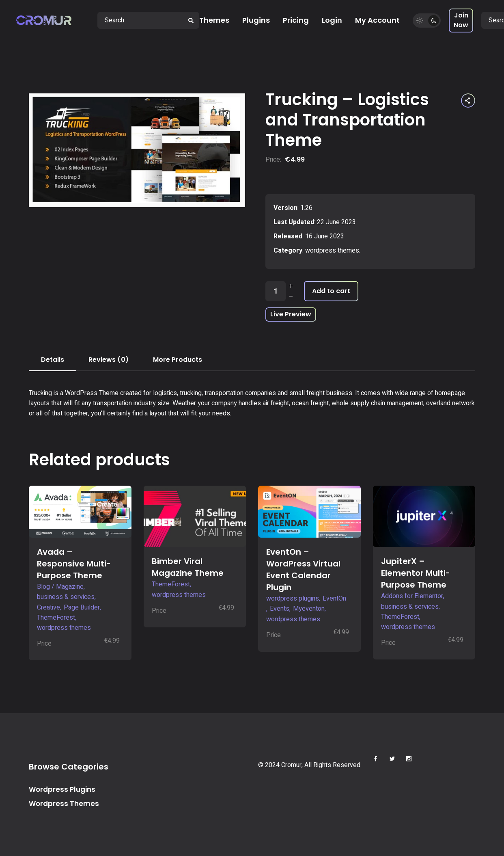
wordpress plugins (293, 599)
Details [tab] (53, 360)
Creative (48, 607)
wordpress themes (332, 251)
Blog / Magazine (60, 587)
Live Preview (291, 314)
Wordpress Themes (64, 804)
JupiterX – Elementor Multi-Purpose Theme (416, 573)
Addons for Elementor (412, 596)
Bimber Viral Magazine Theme (188, 567)
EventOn (334, 599)
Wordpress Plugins (62, 789)
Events (280, 609)
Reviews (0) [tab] (109, 360)
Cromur (291, 765)
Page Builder (82, 607)
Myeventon (309, 609)
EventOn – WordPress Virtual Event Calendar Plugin (303, 570)
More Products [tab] (178, 360)
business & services (66, 597)
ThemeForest (56, 618)
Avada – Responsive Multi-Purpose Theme (74, 564)
